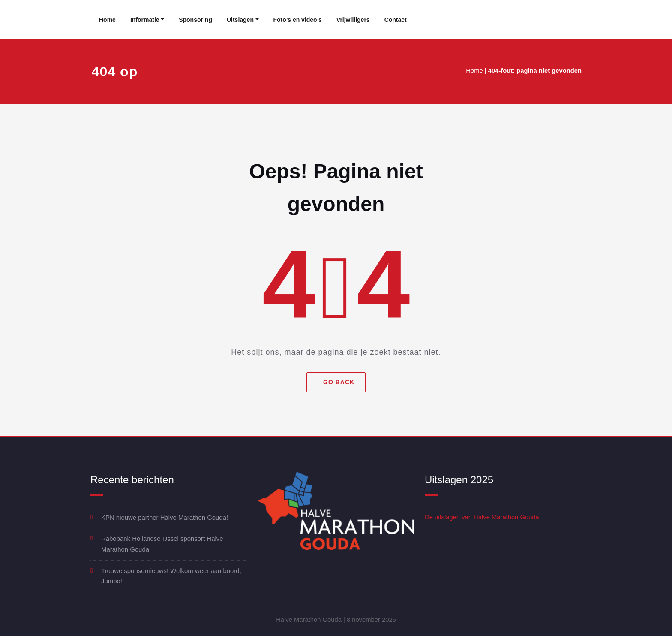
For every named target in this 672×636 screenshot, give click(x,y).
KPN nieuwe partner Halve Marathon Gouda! (165, 517)
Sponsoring (195, 20)
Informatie (145, 20)
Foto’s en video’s (298, 20)
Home (107, 20)
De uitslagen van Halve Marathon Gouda (484, 517)
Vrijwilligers (353, 20)
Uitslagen (240, 20)
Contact (396, 20)
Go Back (336, 382)
